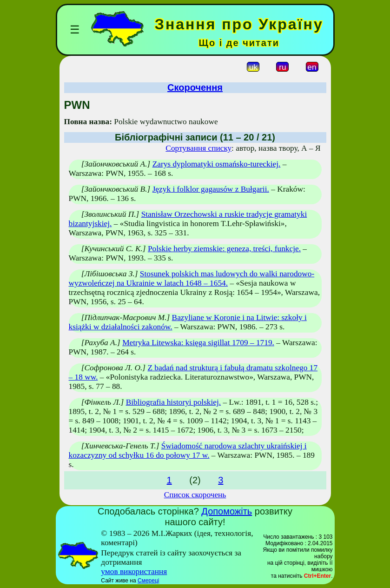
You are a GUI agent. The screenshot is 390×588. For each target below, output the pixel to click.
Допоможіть (227, 511)
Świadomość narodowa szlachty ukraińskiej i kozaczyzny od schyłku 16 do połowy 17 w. (188, 451)
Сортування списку (198, 148)
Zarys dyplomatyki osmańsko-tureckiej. (217, 164)
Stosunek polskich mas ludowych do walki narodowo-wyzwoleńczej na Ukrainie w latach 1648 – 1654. (192, 278)
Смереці (148, 581)
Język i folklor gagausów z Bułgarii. (211, 189)
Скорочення (195, 87)
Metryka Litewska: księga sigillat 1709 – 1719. (198, 343)
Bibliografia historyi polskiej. (174, 402)
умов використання (134, 571)
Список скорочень (195, 495)
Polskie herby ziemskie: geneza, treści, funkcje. (224, 249)
